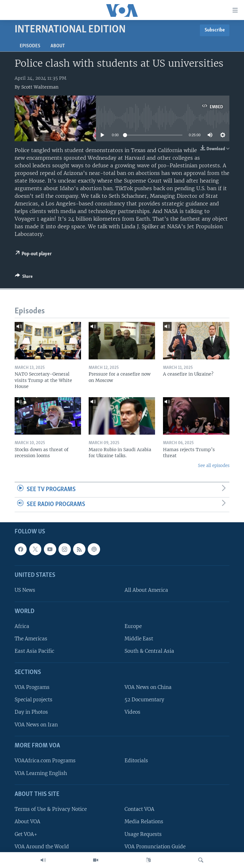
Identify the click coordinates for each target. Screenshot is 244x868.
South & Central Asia (149, 651)
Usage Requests (143, 834)
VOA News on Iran (36, 725)
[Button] (24, 277)
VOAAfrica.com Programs (45, 761)
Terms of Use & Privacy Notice (51, 809)
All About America (146, 590)
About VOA (27, 822)
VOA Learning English (41, 773)
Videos (132, 712)
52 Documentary (144, 700)
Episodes (30, 46)
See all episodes (214, 466)
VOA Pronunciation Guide (155, 847)
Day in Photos (31, 712)
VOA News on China (148, 688)
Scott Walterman (40, 87)
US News (25, 590)
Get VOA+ (26, 834)
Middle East (139, 639)
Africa (22, 627)
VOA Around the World (42, 847)
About (58, 46)
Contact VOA (139, 809)
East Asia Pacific (34, 651)
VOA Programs (32, 688)
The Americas (31, 639)
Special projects (34, 700)
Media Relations (144, 822)
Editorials (136, 761)
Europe (133, 627)
